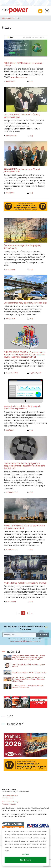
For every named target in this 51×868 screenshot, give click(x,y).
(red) (31, 81)
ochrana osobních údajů (18, 641)
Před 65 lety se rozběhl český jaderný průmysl (25, 583)
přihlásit (43, 635)
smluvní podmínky (34, 641)
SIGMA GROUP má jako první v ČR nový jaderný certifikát (22, 116)
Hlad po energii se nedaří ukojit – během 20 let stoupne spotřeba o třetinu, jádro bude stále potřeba (29, 679)
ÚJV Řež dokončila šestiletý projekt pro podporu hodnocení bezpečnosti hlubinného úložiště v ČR (24, 466)
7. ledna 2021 (10, 319)
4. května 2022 (11, 81)
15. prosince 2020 (12, 373)
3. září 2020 (10, 430)
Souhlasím (25, 860)
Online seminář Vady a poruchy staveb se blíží (25, 303)
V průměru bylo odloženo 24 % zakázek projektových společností (22, 407)
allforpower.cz (8, 18)
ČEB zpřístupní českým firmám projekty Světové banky (22, 247)
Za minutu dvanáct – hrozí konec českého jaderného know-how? (28, 686)
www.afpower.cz (7, 798)
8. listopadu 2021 (12, 136)
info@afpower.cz (12, 796)
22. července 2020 (12, 549)
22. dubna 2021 (11, 269)
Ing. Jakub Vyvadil (35, 373)
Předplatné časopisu (9, 804)
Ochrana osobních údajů (10, 802)
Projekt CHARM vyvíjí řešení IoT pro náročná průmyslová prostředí (24, 527)
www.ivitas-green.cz (19, 77)
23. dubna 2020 (11, 602)
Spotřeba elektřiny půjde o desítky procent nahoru (29, 665)
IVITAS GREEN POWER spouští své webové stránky (23, 64)
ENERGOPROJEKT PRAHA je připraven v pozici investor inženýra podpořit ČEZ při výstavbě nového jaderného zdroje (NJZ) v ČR (25, 354)
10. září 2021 (10, 193)
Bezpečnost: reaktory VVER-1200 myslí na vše (29, 672)
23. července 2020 (12, 492)
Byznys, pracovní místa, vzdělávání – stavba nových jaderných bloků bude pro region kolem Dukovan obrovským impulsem (29, 658)
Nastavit (25, 854)
